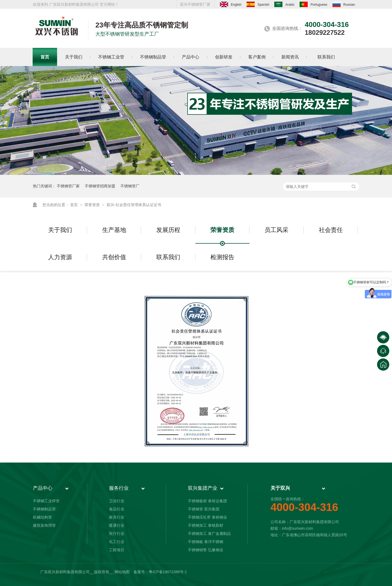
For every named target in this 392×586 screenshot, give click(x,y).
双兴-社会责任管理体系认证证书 (134, 205)
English (231, 4)
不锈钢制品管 (44, 509)
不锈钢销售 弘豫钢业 (206, 550)
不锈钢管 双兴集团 (204, 509)
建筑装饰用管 (44, 525)
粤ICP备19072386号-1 (168, 572)
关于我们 (60, 230)
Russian (344, 4)
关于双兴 (280, 488)
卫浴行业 (117, 501)
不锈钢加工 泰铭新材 (206, 525)
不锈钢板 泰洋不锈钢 (206, 542)
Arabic (284, 4)
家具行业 (117, 517)
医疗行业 (117, 534)
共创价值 (114, 257)
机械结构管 (42, 517)
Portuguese (313, 4)
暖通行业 (117, 525)
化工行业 (117, 542)
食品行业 (117, 509)
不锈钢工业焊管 (46, 501)
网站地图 (122, 572)
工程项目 (117, 550)
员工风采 (276, 230)
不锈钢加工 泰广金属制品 (209, 534)
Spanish (258, 4)
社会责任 (331, 230)
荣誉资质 (93, 205)
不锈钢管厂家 (68, 186)
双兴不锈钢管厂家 (195, 4)
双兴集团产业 (203, 488)
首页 (74, 205)
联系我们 (168, 257)
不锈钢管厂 (130, 186)
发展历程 (168, 230)
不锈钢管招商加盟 (100, 186)
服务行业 (119, 488)
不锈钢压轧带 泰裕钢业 (207, 517)
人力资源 (60, 257)
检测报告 (222, 257)
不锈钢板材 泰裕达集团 (207, 501)
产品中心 (43, 488)
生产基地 (114, 230)
